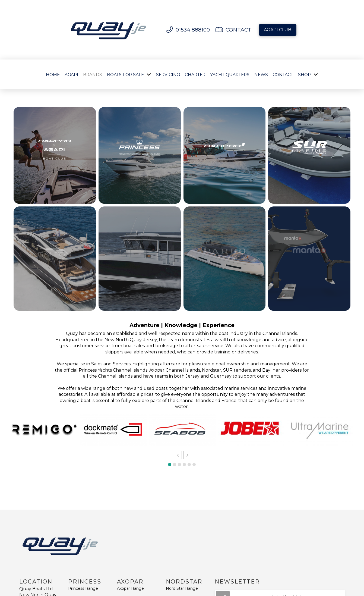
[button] (178, 455)
